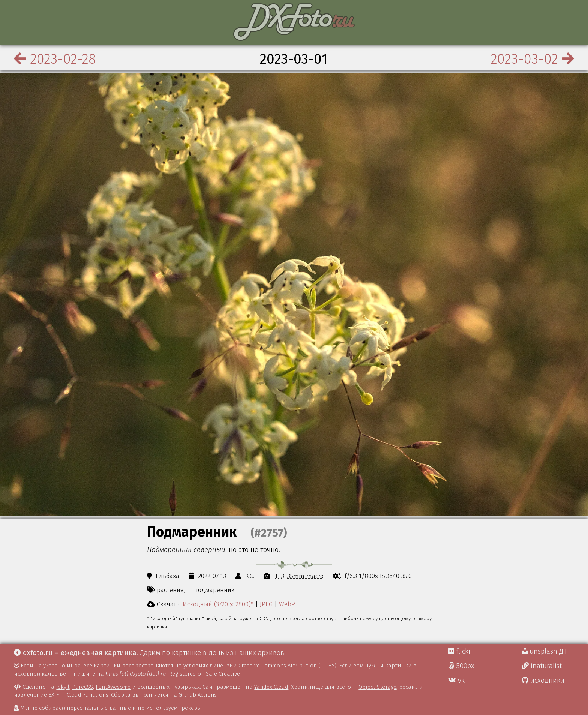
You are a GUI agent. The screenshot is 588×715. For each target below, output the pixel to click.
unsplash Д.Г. (546, 651)
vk (456, 681)
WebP (287, 604)
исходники (543, 681)
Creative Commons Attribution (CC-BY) (287, 666)
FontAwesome (113, 687)
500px (461, 666)
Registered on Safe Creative (204, 674)
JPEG (266, 604)
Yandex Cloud (271, 687)
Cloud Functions (88, 695)
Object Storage (377, 687)
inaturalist (542, 666)
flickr (460, 651)
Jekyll (63, 687)
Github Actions (198, 695)
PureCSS (82, 687)
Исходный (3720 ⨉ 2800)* (218, 604)
